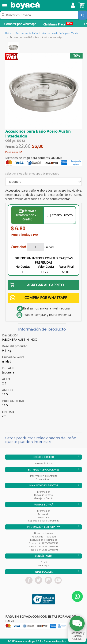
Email (44, 562)
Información (43, 492)
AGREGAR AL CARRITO (37, 285)
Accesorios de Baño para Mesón (60, 33)
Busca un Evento (43, 495)
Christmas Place (58, 24)
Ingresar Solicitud (44, 463)
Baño (8, 33)
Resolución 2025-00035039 (43, 543)
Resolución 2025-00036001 (43, 550)
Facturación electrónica (44, 540)
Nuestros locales (43, 533)
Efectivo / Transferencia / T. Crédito (27, 215)
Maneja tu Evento (44, 498)
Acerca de (43, 514)
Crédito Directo (60, 215)
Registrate (43, 517)
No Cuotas (23, 267)
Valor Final (66, 267)
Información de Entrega (44, 476)
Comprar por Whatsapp (20, 24)
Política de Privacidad (44, 537)
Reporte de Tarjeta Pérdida (44, 521)
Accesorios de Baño (27, 33)
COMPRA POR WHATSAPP (39, 298)
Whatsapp (43, 565)
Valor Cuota (46, 267)
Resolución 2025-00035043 (43, 546)
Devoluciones (44, 479)
